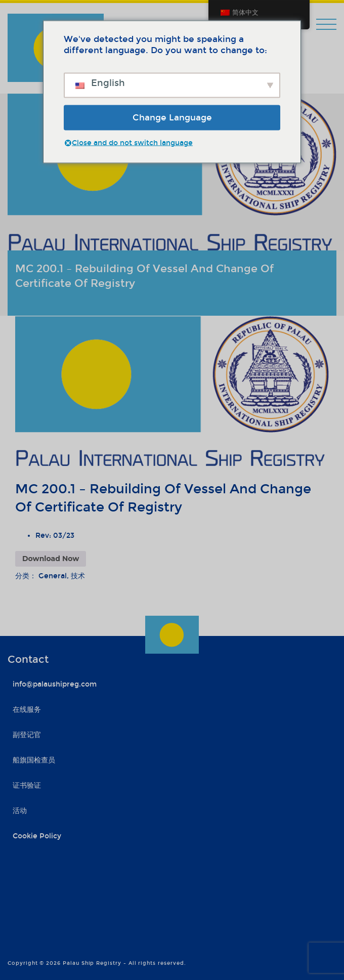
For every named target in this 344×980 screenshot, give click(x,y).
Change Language (172, 117)
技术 (78, 576)
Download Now (51, 559)
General (53, 576)
